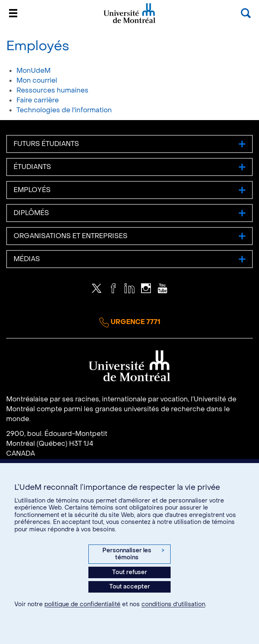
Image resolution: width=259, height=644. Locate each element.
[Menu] (13, 13)
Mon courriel (37, 80)
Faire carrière (38, 100)
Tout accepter (130, 587)
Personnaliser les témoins (133, 554)
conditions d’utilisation (173, 604)
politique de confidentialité (82, 604)
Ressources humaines (52, 90)
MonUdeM (34, 71)
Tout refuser (130, 572)
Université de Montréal (129, 22)
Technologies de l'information (64, 110)
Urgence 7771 (130, 322)
